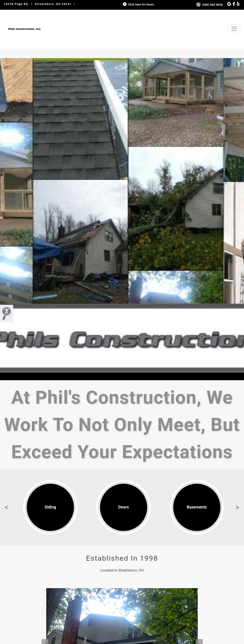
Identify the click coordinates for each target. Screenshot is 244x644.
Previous (7, 507)
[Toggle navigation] (234, 29)
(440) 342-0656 (209, 5)
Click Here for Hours (138, 4)
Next (237, 507)
